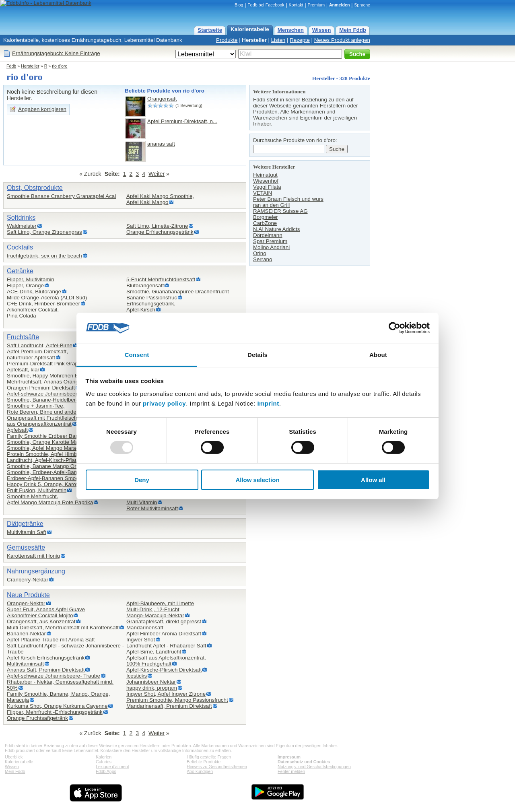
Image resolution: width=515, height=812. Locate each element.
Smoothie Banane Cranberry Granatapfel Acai (61, 196)
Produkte (227, 40)
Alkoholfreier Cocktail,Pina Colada (33, 313)
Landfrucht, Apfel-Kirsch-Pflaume (46, 460)
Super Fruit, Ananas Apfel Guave (46, 609)
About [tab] (378, 355)
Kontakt (296, 5)
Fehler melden (291, 771)
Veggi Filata (267, 187)
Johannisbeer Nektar (151, 682)
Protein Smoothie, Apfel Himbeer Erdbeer (56, 454)
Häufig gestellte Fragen (209, 757)
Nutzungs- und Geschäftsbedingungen (314, 767)
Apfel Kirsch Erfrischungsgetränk (46, 658)
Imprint (268, 403)
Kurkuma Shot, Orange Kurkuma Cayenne (57, 706)
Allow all (373, 480)
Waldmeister (22, 226)
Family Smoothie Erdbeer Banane (47, 436)
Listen (278, 40)
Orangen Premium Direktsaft (41, 388)
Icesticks (137, 676)
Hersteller (254, 40)
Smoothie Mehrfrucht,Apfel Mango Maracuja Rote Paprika (50, 499)
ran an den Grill (271, 205)
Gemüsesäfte (26, 547)
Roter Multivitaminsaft (152, 508)
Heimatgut (265, 175)
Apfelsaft (17, 430)
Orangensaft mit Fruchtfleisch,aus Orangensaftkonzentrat (43, 421)
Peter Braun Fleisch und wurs (288, 199)
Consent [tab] (137, 355)
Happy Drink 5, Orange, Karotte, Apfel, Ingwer (62, 484)
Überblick (14, 757)
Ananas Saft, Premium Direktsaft (46, 670)
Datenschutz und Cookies (304, 762)
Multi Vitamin (142, 502)
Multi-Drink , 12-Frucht (153, 609)
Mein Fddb (353, 30)
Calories (104, 762)
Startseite (210, 30)
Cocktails (20, 247)
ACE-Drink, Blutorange (34, 292)
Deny (142, 480)
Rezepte (300, 40)
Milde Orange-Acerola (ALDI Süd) (47, 298)
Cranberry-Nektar (28, 580)
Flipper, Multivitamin (31, 279)
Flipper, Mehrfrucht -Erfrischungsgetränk (55, 712)
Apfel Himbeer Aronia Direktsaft (164, 634)
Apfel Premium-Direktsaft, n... (182, 121)
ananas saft (161, 144)
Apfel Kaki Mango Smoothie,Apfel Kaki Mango (160, 199)
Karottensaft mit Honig (33, 556)
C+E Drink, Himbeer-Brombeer (43, 304)
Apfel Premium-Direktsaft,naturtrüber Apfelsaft (37, 354)
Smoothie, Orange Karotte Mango (47, 442)
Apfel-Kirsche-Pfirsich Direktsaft (164, 670)
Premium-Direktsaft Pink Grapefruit (48, 364)
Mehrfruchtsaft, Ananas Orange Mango (53, 382)
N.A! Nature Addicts (276, 229)
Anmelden (340, 5)
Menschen (291, 30)
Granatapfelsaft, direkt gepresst (164, 621)
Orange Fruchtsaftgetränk (37, 718)
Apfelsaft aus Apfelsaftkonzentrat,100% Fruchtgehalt (166, 661)
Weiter (157, 174)
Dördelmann (268, 235)
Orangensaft (162, 99)
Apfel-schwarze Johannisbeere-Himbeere (56, 394)
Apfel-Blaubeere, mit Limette (160, 603)
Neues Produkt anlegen (342, 40)
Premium (316, 5)
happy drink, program (152, 688)
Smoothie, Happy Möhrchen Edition (49, 376)
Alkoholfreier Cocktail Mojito (40, 615)
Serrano (263, 259)
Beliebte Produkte (204, 762)
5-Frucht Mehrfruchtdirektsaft (161, 279)
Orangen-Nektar (26, 603)
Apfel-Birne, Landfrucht (154, 652)
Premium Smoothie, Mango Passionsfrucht (177, 700)
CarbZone (265, 223)
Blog (239, 5)
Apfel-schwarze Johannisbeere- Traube (54, 676)
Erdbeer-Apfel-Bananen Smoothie (47, 478)
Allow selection (257, 480)
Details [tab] (257, 355)
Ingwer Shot (141, 640)
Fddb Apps (106, 771)
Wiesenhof (266, 181)
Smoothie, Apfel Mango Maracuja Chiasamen (61, 448)
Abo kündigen (200, 771)
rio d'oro (60, 66)
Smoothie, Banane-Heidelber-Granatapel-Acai (62, 400)
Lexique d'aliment (112, 767)
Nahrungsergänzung (36, 571)
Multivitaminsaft (25, 664)
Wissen (322, 30)
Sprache (362, 5)
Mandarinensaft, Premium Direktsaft (169, 706)
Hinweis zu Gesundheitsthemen (217, 767)
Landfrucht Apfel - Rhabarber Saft (166, 646)
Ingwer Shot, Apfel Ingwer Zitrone (166, 694)
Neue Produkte (28, 595)
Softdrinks (21, 217)
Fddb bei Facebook (266, 5)
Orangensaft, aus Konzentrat (41, 621)
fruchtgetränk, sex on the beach (44, 256)
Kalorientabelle (250, 29)
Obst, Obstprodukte (35, 188)
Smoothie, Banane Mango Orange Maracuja (59, 466)
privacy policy (164, 403)
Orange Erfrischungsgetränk (160, 232)
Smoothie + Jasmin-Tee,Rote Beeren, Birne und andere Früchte (54, 409)
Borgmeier (265, 217)
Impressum (289, 757)
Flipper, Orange (25, 285)
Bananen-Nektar (26, 634)
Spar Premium (270, 241)
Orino (260, 253)
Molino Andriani (271, 247)
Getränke (20, 271)
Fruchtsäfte (23, 337)
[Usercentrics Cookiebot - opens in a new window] (394, 328)
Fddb (11, 66)
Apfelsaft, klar (23, 370)
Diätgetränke (25, 524)
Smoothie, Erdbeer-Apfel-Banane (46, 472)
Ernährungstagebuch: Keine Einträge (56, 53)
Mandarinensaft (145, 628)
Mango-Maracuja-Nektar (155, 615)
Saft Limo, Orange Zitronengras (44, 232)
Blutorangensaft (145, 285)
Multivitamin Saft (27, 532)
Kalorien (104, 757)
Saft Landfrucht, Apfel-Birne (40, 345)
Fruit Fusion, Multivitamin (37, 490)
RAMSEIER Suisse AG (280, 211)
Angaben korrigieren (42, 109)
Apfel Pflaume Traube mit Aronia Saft (51, 640)
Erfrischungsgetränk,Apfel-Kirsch (151, 307)
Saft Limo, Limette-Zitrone (157, 226)
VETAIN (263, 193)
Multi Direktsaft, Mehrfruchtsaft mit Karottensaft (63, 628)
